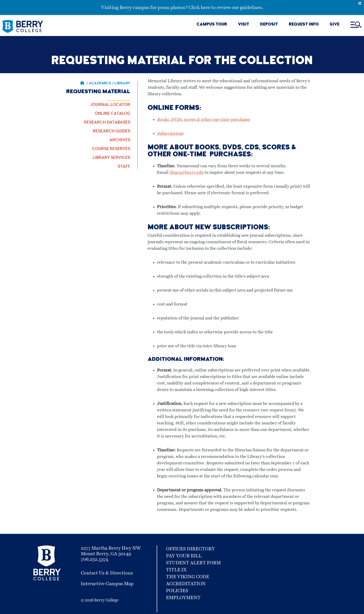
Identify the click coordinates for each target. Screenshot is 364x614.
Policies (177, 591)
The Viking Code (188, 577)
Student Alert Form (193, 563)
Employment (183, 598)
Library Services (111, 158)
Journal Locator (110, 105)
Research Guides (112, 131)
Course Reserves (111, 149)
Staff (124, 167)
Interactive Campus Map (107, 584)
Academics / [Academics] (102, 84)
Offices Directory (190, 549)
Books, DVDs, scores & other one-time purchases (203, 120)
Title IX (176, 570)
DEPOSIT (269, 25)
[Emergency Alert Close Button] (361, 3)
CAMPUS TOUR (212, 25)
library (122, 84)
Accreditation (186, 584)
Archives (120, 140)
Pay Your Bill (184, 556)
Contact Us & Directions (107, 573)
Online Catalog (112, 114)
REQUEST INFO (304, 25)
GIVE (335, 25)
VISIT (244, 25)
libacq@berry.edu (187, 173)
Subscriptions (170, 134)
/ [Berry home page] (84, 84)
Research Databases (107, 123)
